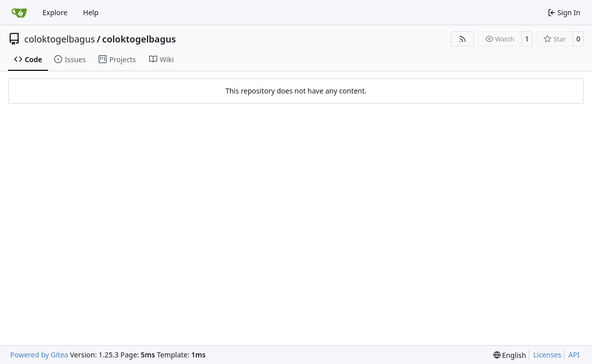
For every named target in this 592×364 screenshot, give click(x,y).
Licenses (548, 355)
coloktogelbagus (60, 39)
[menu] (510, 355)
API (574, 355)
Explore (55, 12)
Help (91, 12)
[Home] (19, 13)
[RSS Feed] (463, 39)
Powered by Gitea (39, 355)
